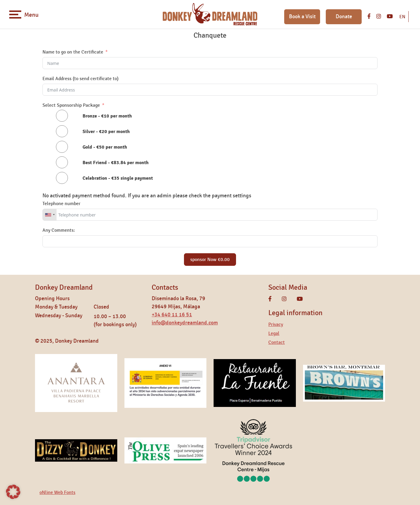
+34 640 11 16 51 (172, 315)
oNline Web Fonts (57, 492)
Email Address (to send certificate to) (80, 79)
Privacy (276, 324)
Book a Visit (302, 17)
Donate (344, 17)
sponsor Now (210, 260)
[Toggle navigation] (15, 15)
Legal (274, 333)
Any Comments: (59, 230)
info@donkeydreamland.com (185, 323)
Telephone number (61, 204)
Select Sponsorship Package (71, 105)
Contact (277, 342)
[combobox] (50, 215)
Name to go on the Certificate (73, 52)
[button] (13, 492)
